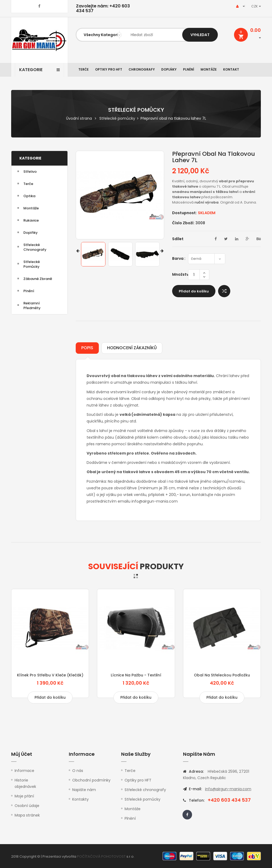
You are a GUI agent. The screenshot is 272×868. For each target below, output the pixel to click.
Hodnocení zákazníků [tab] (132, 348)
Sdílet (178, 239)
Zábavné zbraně (38, 279)
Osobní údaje (27, 806)
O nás (78, 771)
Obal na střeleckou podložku (222, 675)
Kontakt (231, 69)
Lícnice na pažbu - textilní (136, 675)
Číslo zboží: (183, 223)
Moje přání (24, 796)
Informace (24, 771)
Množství (180, 274)
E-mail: (195, 789)
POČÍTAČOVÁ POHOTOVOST (101, 856)
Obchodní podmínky (91, 780)
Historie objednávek (25, 783)
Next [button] (162, 252)
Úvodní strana (79, 118)
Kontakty (80, 799)
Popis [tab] (87, 348)
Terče (84, 69)
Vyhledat (200, 35)
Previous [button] (78, 252)
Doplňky (169, 69)
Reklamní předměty (32, 306)
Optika (29, 196)
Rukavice (31, 220)
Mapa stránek (27, 815)
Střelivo (30, 172)
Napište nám (84, 790)
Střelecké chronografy (35, 247)
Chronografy (142, 69)
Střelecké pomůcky (117, 118)
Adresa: (196, 771)
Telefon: (196, 800)
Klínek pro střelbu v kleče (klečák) (50, 675)
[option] (93, 254)
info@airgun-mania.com (228, 789)
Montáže (209, 69)
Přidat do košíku (194, 291)
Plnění (189, 69)
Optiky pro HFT (109, 69)
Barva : (180, 258)
